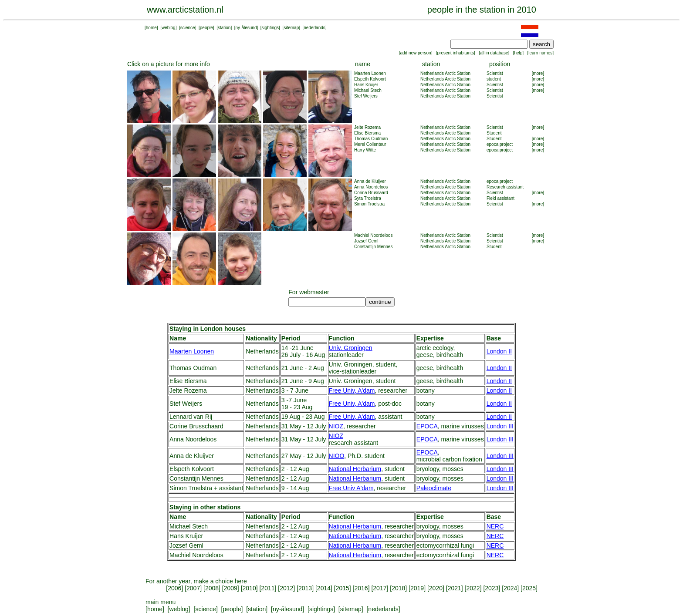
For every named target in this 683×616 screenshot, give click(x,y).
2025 (529, 588)
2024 (510, 588)
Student (494, 133)
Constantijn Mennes (373, 247)
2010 (249, 588)
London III (500, 426)
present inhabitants (456, 53)
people (206, 28)
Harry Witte (365, 150)
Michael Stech (368, 90)
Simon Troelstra (369, 204)
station (224, 28)
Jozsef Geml (366, 241)
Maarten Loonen (370, 73)
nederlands (314, 28)
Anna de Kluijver (370, 181)
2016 (361, 588)
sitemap (291, 28)
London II (499, 351)
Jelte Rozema (367, 127)
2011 (268, 588)
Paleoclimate (434, 488)
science (188, 28)
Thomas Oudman (371, 139)
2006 (174, 588)
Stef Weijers (366, 96)
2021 (455, 588)
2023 (492, 588)
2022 (473, 588)
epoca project (500, 144)
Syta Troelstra (368, 198)
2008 (212, 588)
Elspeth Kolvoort (370, 79)
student (494, 79)
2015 (343, 588)
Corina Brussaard (371, 193)
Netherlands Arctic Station (445, 73)
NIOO (337, 456)
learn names (540, 53)
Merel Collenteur (370, 144)
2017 (380, 588)
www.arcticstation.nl (185, 10)
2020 (436, 588)
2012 (286, 588)
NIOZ (336, 426)
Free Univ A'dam (351, 488)
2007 (193, 588)
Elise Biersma (367, 133)
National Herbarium (355, 469)
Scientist (495, 73)
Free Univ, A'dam (352, 390)
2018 (398, 588)
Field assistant (500, 198)
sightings (270, 28)
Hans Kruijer (366, 85)
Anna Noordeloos (371, 187)
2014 (324, 588)
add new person (415, 53)
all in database (494, 53)
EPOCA (427, 426)
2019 (417, 588)
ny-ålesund (246, 28)
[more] (538, 73)
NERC (495, 526)
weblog (169, 28)
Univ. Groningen (351, 348)
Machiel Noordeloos (373, 235)
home (151, 28)
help (518, 53)
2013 (305, 588)
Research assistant (505, 187)
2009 (231, 588)
